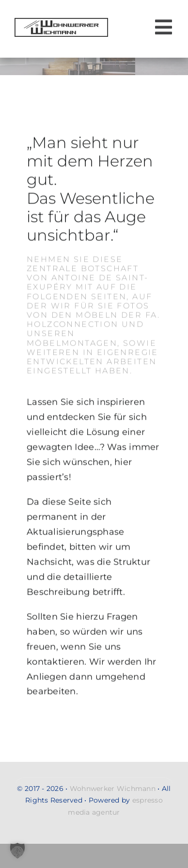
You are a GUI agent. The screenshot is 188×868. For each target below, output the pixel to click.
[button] (17, 851)
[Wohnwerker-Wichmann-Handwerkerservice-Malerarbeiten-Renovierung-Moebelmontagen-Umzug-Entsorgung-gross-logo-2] (61, 22)
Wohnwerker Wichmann (113, 789)
